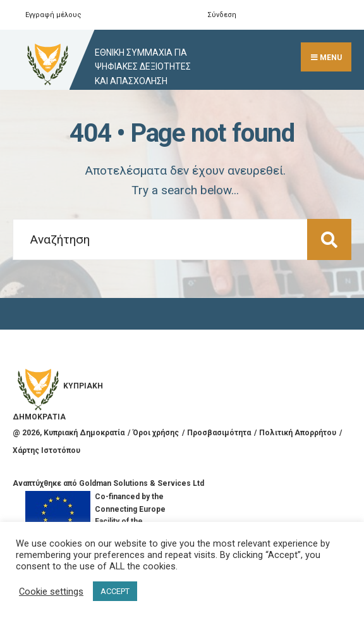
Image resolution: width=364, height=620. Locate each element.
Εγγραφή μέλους (53, 15)
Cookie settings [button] (51, 592)
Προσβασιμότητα (219, 433)
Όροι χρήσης (156, 433)
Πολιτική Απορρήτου (298, 433)
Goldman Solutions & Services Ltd (142, 483)
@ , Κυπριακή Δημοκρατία (69, 433)
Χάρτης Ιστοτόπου (46, 450)
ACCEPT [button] (115, 591)
